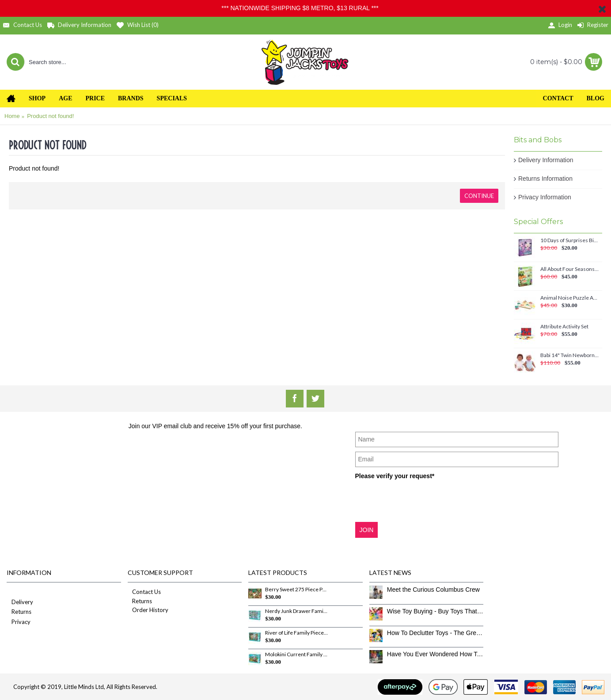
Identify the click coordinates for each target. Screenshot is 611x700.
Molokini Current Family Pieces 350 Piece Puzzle (296, 654)
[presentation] (422, 500)
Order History (148, 610)
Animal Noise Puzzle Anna (570, 298)
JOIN (367, 530)
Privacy (19, 622)
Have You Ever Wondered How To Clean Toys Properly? (435, 654)
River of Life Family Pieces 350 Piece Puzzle (296, 633)
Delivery (20, 603)
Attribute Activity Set (564, 327)
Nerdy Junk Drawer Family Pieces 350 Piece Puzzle (296, 611)
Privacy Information (545, 197)
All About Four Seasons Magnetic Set (570, 269)
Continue (479, 196)
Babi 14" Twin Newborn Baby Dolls (570, 355)
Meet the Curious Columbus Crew (433, 590)
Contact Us (144, 592)
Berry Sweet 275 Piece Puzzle (296, 590)
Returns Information (545, 179)
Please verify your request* (395, 476)
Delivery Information (546, 160)
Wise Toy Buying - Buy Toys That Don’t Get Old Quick (435, 611)
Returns (19, 612)
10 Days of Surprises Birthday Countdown (570, 240)
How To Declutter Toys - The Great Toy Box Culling (435, 633)
